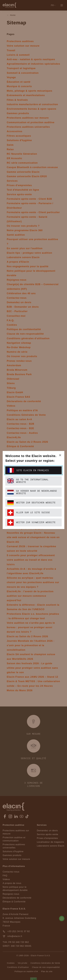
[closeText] (60, 455)
